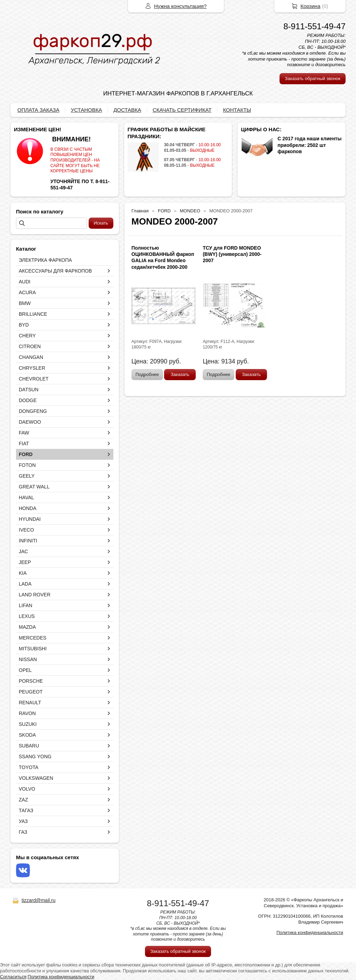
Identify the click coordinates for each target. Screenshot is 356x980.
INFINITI (28, 541)
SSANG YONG (35, 756)
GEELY (27, 476)
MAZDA (27, 627)
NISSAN (28, 659)
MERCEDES (33, 638)
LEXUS (27, 616)
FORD (26, 454)
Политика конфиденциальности (310, 932)
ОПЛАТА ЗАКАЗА (38, 110)
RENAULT (30, 703)
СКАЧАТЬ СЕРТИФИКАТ (182, 110)
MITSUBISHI (33, 649)
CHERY (27, 336)
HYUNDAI (30, 519)
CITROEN (30, 346)
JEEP (25, 562)
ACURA (27, 292)
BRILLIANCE (33, 314)
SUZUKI (28, 724)
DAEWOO (30, 422)
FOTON (27, 465)
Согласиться (13, 977)
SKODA (27, 735)
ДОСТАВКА (127, 110)
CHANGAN (31, 357)
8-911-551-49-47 (314, 26)
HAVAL (26, 497)
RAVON (27, 713)
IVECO (26, 530)
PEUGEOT (31, 692)
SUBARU (29, 746)
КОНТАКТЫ (237, 110)
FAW (24, 433)
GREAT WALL (34, 487)
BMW (25, 303)
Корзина (310, 6)
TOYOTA (29, 767)
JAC (23, 551)
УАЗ (23, 821)
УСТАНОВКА (87, 110)
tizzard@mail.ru (38, 900)
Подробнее (147, 374)
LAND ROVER (35, 595)
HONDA (28, 508)
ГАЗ (23, 832)
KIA (23, 573)
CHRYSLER (32, 368)
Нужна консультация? (180, 6)
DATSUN (29, 390)
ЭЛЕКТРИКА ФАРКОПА (45, 260)
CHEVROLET (34, 379)
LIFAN (26, 605)
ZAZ (23, 800)
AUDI (25, 282)
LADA (25, 584)
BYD (24, 325)
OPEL (25, 670)
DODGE (28, 400)
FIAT (24, 444)
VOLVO (27, 789)
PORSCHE (31, 681)
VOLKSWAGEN (36, 778)
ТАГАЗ (26, 810)
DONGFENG (33, 411)
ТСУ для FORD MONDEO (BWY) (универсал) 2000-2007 (232, 254)
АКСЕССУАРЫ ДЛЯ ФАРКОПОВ (55, 271)
